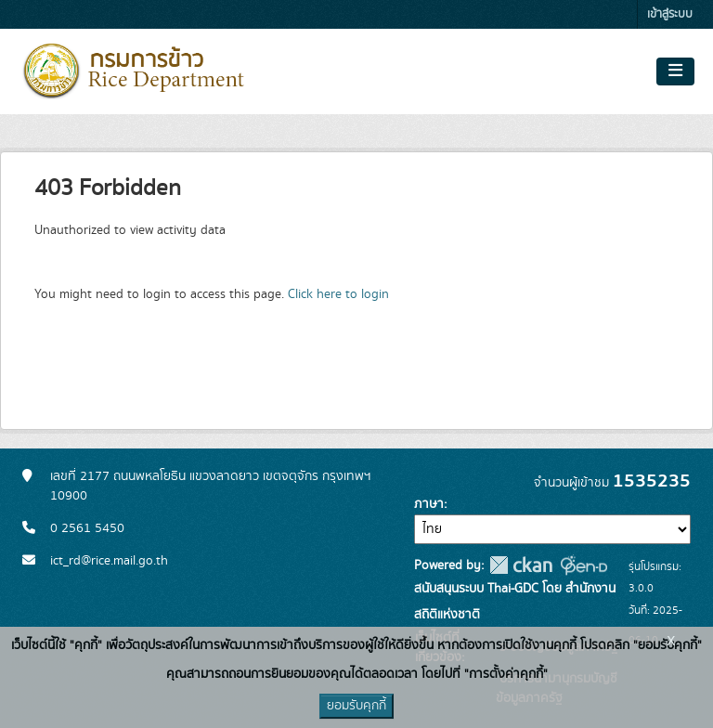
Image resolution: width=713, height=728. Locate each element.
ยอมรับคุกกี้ (356, 706)
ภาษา (429, 504)
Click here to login (338, 294)
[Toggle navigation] (675, 71)
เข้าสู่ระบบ (670, 14)
